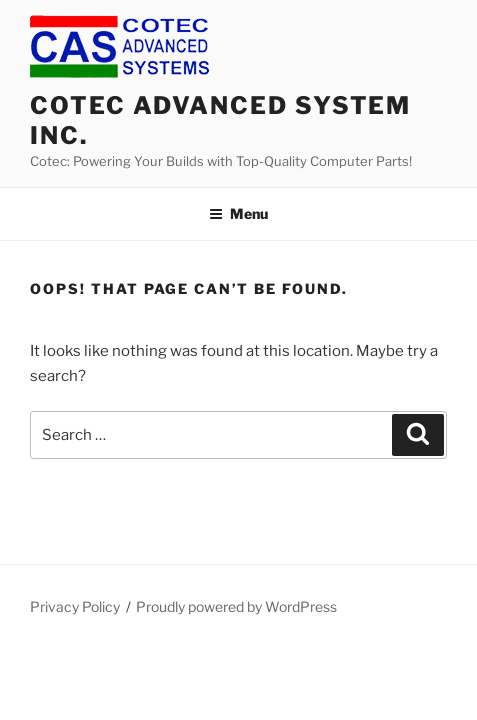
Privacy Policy (75, 606)
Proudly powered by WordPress (236, 606)
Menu (238, 213)
